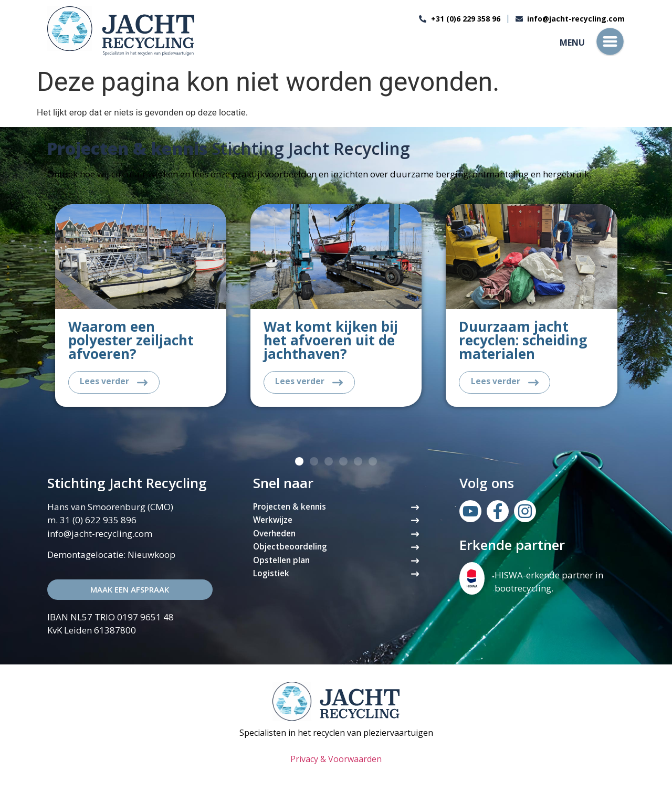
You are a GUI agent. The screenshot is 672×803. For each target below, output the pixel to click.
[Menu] (610, 41)
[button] (299, 463)
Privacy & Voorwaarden (336, 760)
